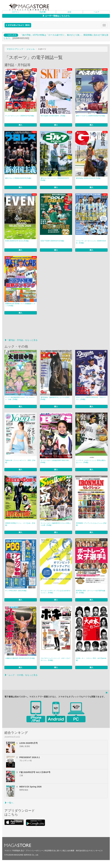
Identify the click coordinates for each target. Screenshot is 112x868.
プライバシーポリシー (34, 851)
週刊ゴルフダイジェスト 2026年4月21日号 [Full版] (55, 179)
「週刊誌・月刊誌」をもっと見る (21, 340)
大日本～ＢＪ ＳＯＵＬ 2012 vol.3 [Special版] (91, 659)
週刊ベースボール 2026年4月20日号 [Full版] (90, 116)
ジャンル (31, 49)
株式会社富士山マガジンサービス (89, 851)
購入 (21, 125)
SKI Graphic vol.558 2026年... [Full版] (53, 116)
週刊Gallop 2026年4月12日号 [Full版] (88, 178)
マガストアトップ (15, 49)
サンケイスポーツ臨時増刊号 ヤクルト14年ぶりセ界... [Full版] (56, 524)
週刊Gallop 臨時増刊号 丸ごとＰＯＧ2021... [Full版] (56, 398)
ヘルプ (96, 12)
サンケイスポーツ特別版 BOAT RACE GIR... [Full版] (55, 461)
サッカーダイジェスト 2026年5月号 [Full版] (20, 116)
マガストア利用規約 (12, 851)
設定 (69, 12)
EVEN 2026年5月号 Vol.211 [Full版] (17, 241)
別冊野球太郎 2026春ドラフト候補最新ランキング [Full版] (20, 305)
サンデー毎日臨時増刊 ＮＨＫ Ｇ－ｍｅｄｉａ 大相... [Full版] (20, 398)
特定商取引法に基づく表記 (55, 851)
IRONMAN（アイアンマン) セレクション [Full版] (91, 524)
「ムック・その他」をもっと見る (21, 675)
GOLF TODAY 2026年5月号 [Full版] (52, 241)
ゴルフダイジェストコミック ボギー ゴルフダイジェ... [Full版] (56, 659)
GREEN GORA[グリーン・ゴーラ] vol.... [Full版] (20, 524)
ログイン (16, 12)
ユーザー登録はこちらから (56, 16)
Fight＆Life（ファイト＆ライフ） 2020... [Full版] (20, 461)
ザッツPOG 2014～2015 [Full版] (16, 591)
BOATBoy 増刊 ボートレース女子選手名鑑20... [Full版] (91, 592)
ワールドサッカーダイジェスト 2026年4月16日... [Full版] (91, 242)
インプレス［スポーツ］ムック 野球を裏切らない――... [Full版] (91, 461)
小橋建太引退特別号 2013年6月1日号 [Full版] (20, 658)
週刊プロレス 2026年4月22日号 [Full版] (18, 178)
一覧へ (9, 803)
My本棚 (43, 12)
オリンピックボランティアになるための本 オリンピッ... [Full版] (56, 592)
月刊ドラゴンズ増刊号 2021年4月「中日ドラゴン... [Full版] (91, 398)
